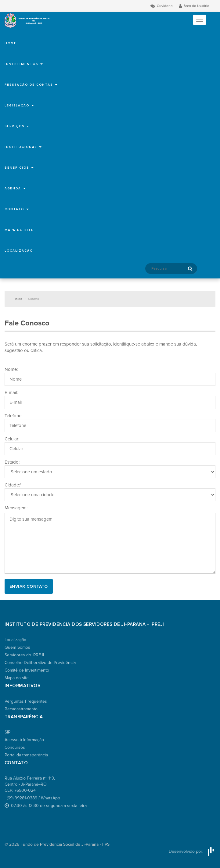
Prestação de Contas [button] (31, 85)
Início (19, 299)
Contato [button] (17, 209)
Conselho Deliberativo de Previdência (40, 663)
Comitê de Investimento (27, 670)
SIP (7, 732)
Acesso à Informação (24, 740)
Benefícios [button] (19, 168)
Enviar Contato (29, 586)
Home (11, 43)
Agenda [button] (15, 188)
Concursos (15, 747)
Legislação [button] (19, 106)
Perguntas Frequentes (26, 701)
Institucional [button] (23, 147)
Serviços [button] (17, 126)
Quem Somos (17, 647)
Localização (19, 251)
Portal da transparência (26, 755)
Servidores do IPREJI (24, 655)
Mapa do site (19, 230)
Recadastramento (21, 709)
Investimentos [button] (24, 64)
